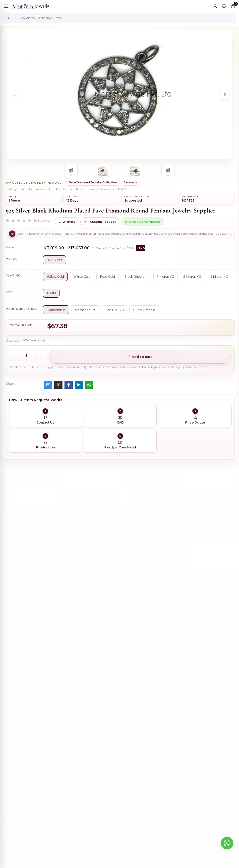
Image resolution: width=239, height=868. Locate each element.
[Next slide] (225, 95)
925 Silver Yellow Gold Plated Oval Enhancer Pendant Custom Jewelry (136, 688)
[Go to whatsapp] (227, 843)
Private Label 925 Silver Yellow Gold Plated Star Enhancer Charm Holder (138, 782)
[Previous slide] (14, 95)
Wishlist (67, 222)
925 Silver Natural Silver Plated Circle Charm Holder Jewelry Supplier (136, 828)
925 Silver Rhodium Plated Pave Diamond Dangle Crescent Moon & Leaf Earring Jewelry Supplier (150, 642)
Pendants (131, 182)
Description (16, 562)
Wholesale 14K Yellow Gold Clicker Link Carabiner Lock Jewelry (132, 735)
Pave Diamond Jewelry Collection (93, 182)
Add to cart (140, 357)
